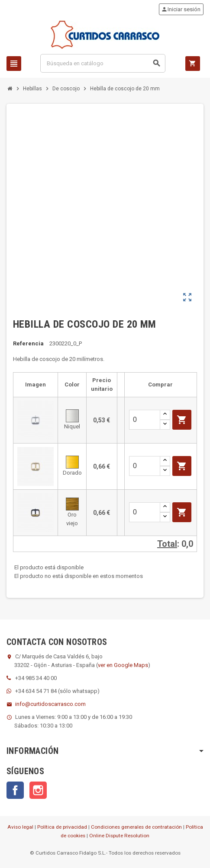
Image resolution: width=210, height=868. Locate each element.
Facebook (15, 790)
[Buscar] (103, 63)
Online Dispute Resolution (119, 836)
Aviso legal (20, 827)
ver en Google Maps (123, 665)
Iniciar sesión (181, 9)
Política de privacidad (62, 827)
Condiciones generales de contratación (136, 827)
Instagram (38, 790)
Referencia (28, 343)
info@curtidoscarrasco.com (50, 704)
